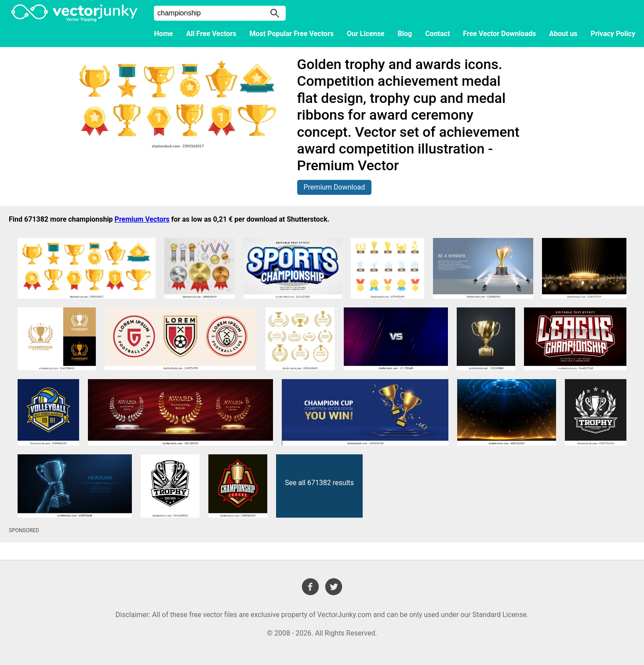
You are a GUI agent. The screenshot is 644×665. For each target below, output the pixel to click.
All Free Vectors (211, 34)
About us (563, 34)
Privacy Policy (613, 34)
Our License (366, 34)
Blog (405, 34)
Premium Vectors (142, 219)
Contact (437, 34)
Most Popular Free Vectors (292, 34)
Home (164, 34)
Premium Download (335, 187)
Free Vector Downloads (499, 34)
